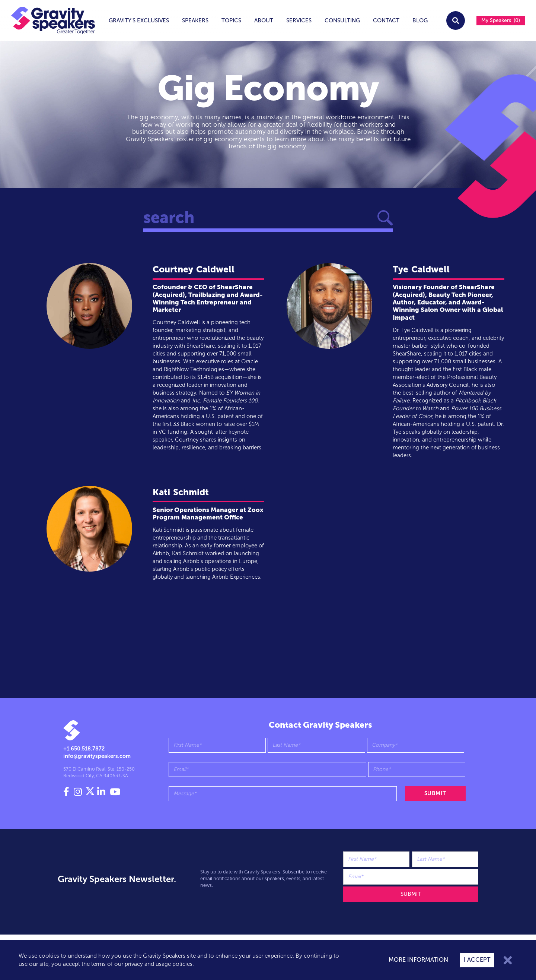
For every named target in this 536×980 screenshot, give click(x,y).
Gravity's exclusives (139, 20)
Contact (386, 20)
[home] (48, 20)
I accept (477, 960)
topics (231, 20)
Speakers (195, 20)
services (299, 20)
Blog (420, 20)
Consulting (342, 20)
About (264, 20)
